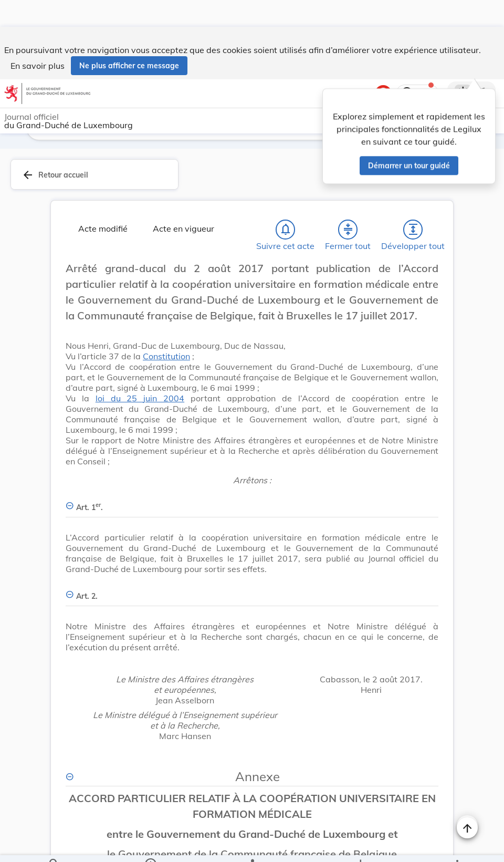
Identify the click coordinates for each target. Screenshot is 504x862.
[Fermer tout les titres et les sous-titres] (348, 203)
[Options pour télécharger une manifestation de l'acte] (360, 845)
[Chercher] (54, 845)
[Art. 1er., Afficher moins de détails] (252, 475)
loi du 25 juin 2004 (140, 371)
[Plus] (457, 845)
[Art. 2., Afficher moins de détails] (252, 563)
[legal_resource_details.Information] (150, 845)
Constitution (166, 329)
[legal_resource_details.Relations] (252, 845)
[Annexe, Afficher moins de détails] (252, 750)
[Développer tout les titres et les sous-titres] (413, 203)
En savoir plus (38, 39)
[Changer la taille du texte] (467, 799)
